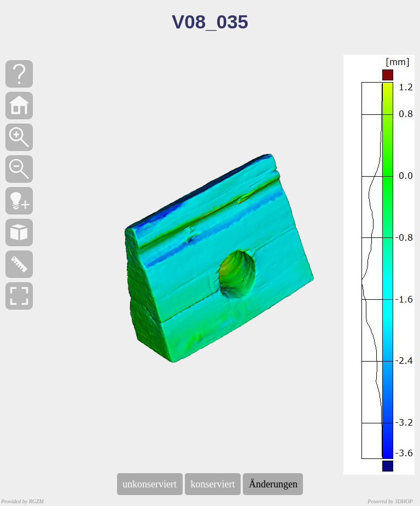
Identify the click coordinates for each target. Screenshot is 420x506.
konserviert (213, 484)
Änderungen (273, 484)
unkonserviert (150, 484)
